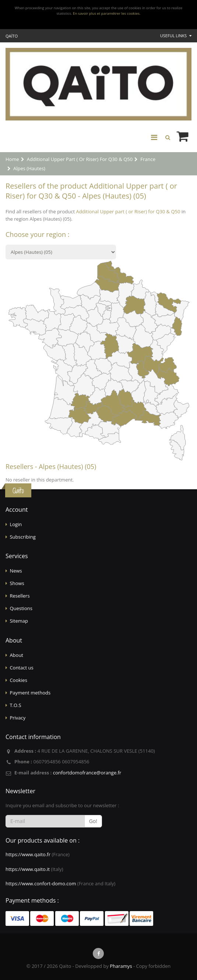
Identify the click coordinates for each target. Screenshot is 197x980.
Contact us (21, 668)
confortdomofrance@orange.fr (87, 773)
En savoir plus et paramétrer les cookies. (107, 13)
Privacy (17, 718)
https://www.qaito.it (28, 869)
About (16, 655)
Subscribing (22, 537)
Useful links (176, 36)
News (16, 571)
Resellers (20, 596)
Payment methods (30, 693)
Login (16, 524)
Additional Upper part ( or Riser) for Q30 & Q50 (128, 211)
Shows (17, 583)
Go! (93, 821)
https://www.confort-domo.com (41, 883)
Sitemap (19, 621)
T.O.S (15, 705)
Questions (21, 608)
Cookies (18, 680)
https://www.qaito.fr (28, 854)
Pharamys (121, 966)
